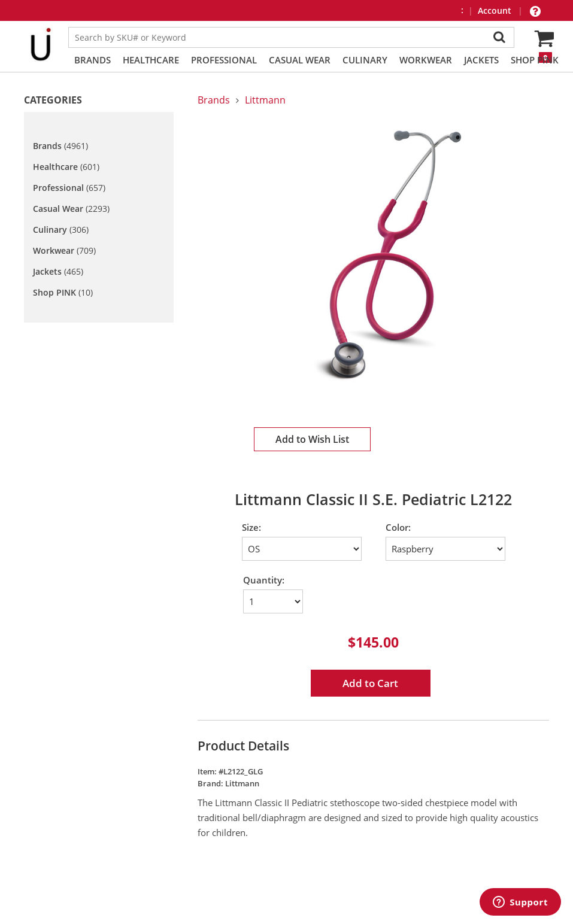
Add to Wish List (312, 439)
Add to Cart (370, 683)
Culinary (365, 60)
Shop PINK (535, 60)
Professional (224, 60)
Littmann (265, 100)
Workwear (426, 60)
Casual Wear (300, 60)
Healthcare (151, 60)
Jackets (481, 60)
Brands (93, 60)
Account (496, 10)
